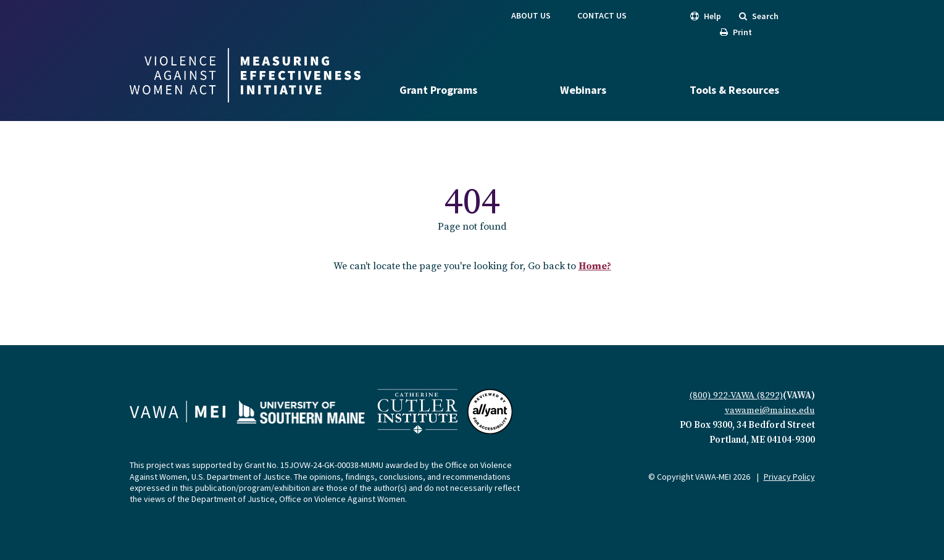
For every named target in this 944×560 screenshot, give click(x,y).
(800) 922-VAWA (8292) (736, 395)
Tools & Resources (734, 90)
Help (706, 16)
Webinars (583, 90)
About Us (531, 15)
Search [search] (759, 16)
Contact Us (602, 15)
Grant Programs (438, 90)
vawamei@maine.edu (770, 410)
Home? (595, 266)
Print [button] (736, 32)
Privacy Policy (789, 477)
